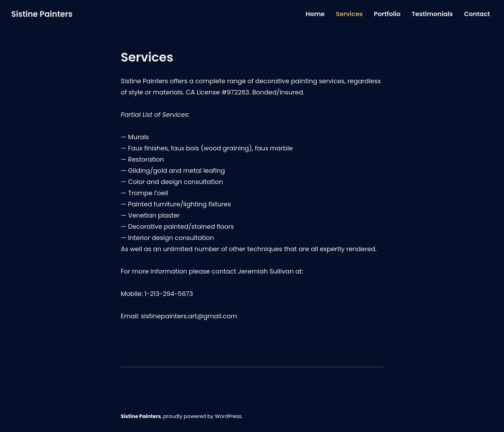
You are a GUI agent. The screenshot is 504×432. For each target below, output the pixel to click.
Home (315, 14)
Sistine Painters (42, 14)
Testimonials (432, 14)
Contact (477, 14)
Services (349, 14)
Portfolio (387, 14)
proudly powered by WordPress (202, 416)
